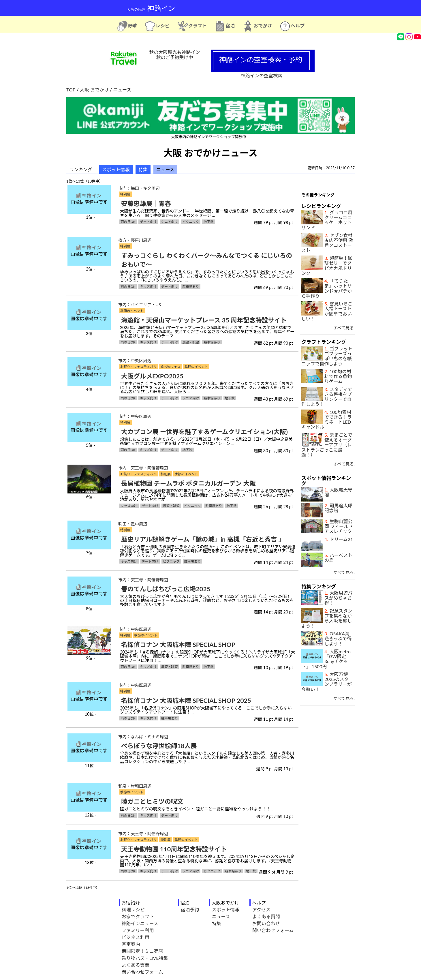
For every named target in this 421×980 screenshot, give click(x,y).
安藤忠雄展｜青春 (146, 204)
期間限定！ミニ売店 (142, 951)
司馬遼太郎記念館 (338, 508)
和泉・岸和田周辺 (135, 786)
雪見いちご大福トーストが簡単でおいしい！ (327, 311)
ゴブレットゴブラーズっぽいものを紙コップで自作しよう (327, 356)
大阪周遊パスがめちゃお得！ (338, 598)
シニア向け (170, 222)
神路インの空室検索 (263, 73)
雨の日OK (128, 222)
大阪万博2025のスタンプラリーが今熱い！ (327, 682)
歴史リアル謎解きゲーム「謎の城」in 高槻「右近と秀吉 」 (203, 539)
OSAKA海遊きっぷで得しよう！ (338, 639)
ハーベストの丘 (338, 557)
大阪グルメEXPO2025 (152, 376)
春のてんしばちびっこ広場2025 (166, 589)
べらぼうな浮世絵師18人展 (159, 746)
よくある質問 (136, 965)
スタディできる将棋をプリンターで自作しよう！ (327, 397)
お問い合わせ (266, 923)
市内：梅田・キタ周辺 (139, 188)
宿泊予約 (190, 909)
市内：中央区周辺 (135, 361)
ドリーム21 (341, 539)
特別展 (125, 194)
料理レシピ (133, 909)
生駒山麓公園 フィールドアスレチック (339, 526)
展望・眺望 (191, 342)
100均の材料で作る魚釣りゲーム (338, 376)
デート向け (148, 222)
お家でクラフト (138, 916)
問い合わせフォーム (142, 972)
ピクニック (191, 222)
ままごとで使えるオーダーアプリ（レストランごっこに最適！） (327, 445)
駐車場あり (191, 287)
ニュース (221, 916)
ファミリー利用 (138, 930)
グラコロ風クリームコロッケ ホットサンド (327, 220)
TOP (71, 90)
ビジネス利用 (136, 937)
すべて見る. (344, 328)
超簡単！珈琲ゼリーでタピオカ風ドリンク (327, 265)
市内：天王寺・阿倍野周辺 (143, 468)
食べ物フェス (171, 367)
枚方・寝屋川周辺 (135, 240)
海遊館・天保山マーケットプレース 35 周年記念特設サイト (204, 320)
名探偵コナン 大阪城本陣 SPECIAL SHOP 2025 (186, 701)
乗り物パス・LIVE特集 (145, 958)
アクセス (261, 909)
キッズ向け (148, 287)
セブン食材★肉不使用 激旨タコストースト (327, 243)
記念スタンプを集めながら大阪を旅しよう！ (327, 618)
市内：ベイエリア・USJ (140, 305)
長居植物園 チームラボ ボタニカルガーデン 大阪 (188, 483)
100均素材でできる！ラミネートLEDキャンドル (327, 419)
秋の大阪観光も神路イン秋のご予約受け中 (174, 55)
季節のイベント (132, 311)
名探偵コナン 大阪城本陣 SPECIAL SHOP (178, 645)
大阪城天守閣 (338, 492)
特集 (143, 169)
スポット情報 (116, 169)
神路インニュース (140, 923)
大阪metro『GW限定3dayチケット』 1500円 (326, 659)
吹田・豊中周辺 (133, 524)
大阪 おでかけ (94, 90)
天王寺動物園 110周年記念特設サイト (174, 849)
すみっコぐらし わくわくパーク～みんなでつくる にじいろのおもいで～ (207, 260)
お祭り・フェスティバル (138, 367)
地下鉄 (209, 222)
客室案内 (131, 944)
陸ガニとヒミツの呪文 (152, 801)
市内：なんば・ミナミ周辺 (143, 737)
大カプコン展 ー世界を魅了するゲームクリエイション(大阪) (204, 432)
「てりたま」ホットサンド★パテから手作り (327, 288)
